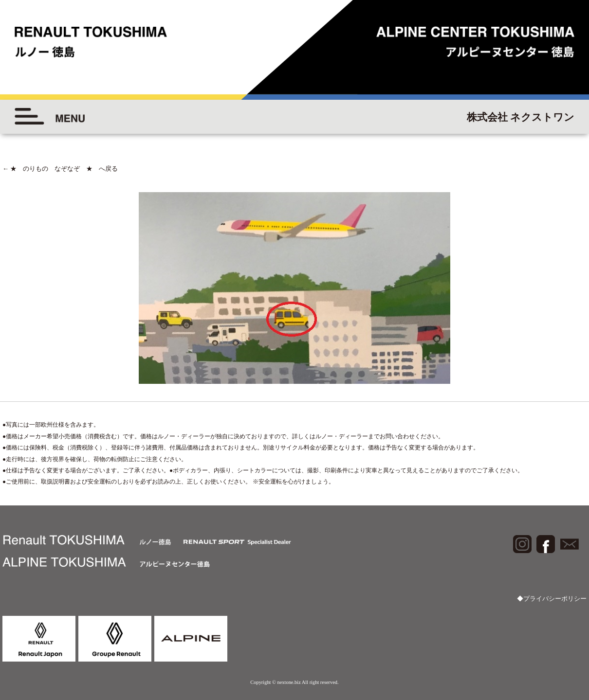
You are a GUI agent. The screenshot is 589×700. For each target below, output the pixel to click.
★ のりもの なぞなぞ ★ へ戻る (60, 169)
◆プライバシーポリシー (552, 599)
